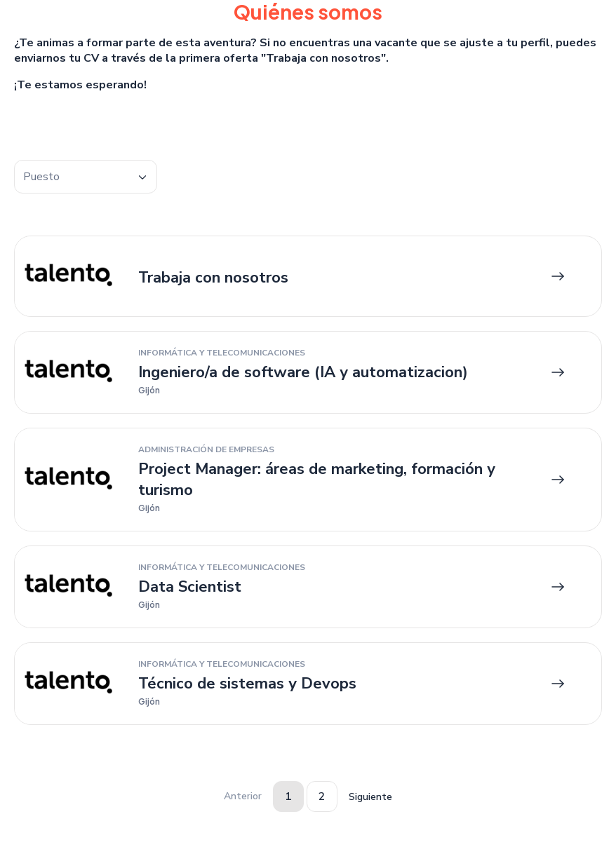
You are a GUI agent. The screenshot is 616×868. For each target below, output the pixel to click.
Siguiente (370, 797)
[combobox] (86, 177)
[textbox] (86, 177)
